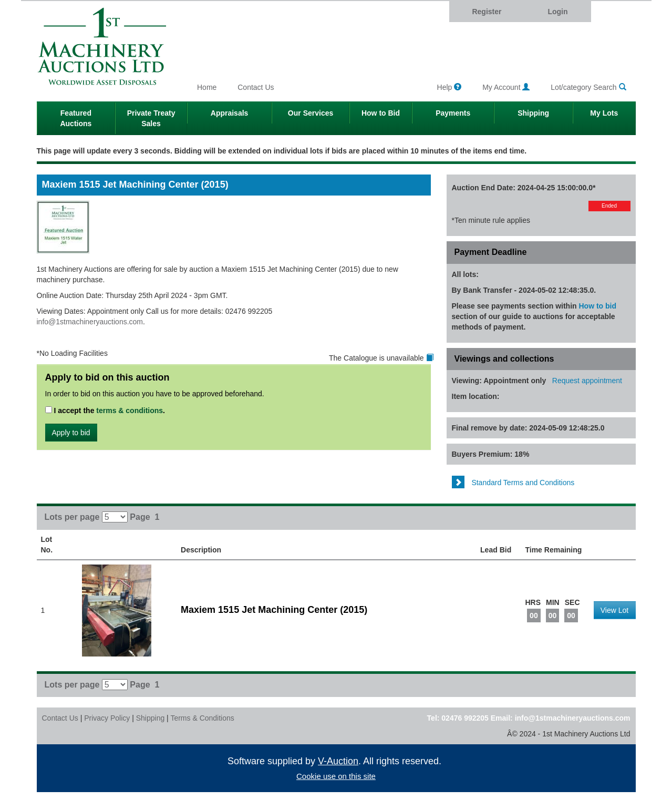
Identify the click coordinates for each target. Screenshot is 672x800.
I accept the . (105, 411)
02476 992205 (465, 718)
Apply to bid (71, 433)
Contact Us (256, 87)
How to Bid (381, 113)
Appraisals (230, 113)
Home (207, 87)
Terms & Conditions (202, 718)
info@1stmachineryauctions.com (90, 322)
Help (449, 87)
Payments (453, 113)
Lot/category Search (588, 87)
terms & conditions (130, 411)
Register (487, 12)
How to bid (598, 306)
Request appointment (587, 381)
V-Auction (338, 761)
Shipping (533, 113)
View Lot (614, 610)
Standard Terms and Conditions (513, 483)
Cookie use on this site (336, 776)
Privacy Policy (107, 718)
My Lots (604, 113)
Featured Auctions (76, 118)
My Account (506, 87)
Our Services (311, 113)
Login (557, 12)
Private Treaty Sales (151, 118)
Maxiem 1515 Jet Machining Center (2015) (274, 610)
